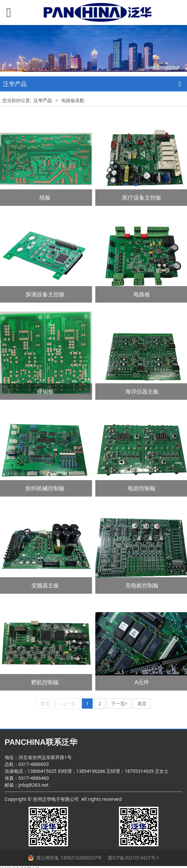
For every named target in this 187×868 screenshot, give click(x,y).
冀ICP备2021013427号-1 (133, 858)
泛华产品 (43, 100)
